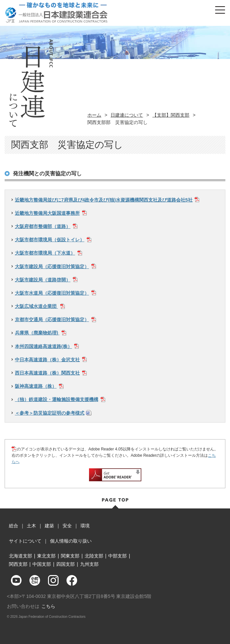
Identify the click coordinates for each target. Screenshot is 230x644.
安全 (67, 526)
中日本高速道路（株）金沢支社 (47, 360)
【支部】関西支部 (171, 115)
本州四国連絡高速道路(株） (44, 346)
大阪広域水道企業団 (36, 306)
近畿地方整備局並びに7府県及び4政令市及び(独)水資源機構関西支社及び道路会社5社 (104, 200)
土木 (31, 526)
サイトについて (25, 541)
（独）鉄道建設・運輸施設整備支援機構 (57, 399)
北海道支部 (21, 556)
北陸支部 (94, 556)
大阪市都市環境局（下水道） (45, 253)
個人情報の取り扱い (71, 541)
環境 (85, 526)
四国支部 (66, 564)
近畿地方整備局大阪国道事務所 (47, 213)
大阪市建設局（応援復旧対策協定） (52, 266)
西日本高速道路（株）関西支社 (47, 373)
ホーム (94, 115)
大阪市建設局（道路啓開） (43, 280)
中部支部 (117, 556)
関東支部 (70, 556)
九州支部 (89, 564)
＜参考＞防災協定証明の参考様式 (50, 413)
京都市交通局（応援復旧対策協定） (52, 320)
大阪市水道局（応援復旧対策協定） (52, 293)
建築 (49, 526)
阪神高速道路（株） (36, 386)
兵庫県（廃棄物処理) (37, 333)
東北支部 (46, 556)
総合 (14, 526)
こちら (48, 606)
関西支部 (18, 564)
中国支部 (42, 564)
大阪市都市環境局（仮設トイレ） (50, 240)
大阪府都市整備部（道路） (43, 226)
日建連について (127, 115)
